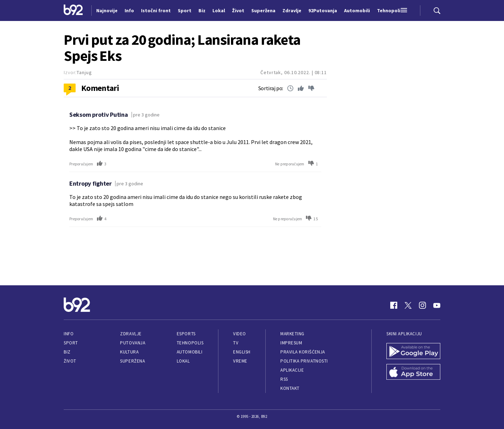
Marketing (292, 334)
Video (240, 334)
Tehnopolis (190, 343)
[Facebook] (394, 305)
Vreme (240, 361)
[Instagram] (422, 305)
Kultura (129, 352)
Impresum (291, 343)
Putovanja (133, 343)
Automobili (190, 352)
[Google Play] (413, 352)
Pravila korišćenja (303, 352)
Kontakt (290, 388)
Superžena (132, 361)
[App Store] (413, 373)
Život (70, 361)
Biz (67, 352)
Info (69, 334)
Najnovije (107, 10)
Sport (71, 343)
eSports (186, 334)
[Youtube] (437, 305)
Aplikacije (292, 370)
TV (236, 343)
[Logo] (73, 10)
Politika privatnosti (304, 361)
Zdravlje (131, 334)
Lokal (183, 361)
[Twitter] (408, 305)
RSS (284, 379)
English (242, 352)
